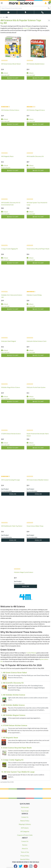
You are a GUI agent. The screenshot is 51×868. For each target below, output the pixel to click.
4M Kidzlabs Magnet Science (36, 112)
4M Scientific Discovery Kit (35, 159)
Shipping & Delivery (25, 824)
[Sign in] (46, 3)
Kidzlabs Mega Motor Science (11, 390)
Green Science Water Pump (35, 528)
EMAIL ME (13, 496)
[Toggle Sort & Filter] (49, 20)
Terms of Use (25, 852)
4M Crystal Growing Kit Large (10, 482)
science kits (27, 28)
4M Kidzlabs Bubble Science (36, 64)
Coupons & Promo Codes (25, 835)
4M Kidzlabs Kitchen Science (10, 112)
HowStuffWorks (31, 653)
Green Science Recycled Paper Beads (38, 251)
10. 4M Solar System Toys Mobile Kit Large (18, 772)
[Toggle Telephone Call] (43, 12)
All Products (25, 828)
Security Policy (25, 859)
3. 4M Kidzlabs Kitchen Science (13, 695)
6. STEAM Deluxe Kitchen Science (14, 726)
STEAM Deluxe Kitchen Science (11, 436)
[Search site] (49, 8)
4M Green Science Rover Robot (11, 64)
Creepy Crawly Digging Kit (9, 251)
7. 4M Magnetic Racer (10, 738)
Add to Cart (13, 78)
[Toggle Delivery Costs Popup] (8, 12)
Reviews (25, 845)
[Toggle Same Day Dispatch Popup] (25, 12)
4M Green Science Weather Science (38, 482)
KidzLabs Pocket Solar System (36, 390)
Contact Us (25, 817)
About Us (25, 848)
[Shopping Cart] (49, 3)
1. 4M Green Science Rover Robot (14, 673)
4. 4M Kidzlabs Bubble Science (13, 705)
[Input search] (24, 8)
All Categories (25, 831)
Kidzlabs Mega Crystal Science (24, 575)
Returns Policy (25, 821)
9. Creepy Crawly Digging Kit (12, 760)
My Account (25, 807)
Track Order (25, 811)
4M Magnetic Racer (7, 159)
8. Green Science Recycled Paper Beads (16, 748)
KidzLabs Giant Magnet (9, 343)
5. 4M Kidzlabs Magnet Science (13, 715)
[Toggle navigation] (2, 3)
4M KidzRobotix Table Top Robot (12, 528)
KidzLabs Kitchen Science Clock (37, 343)
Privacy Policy (25, 856)
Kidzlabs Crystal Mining (34, 297)
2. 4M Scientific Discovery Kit (12, 683)
